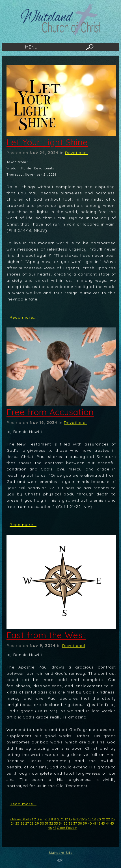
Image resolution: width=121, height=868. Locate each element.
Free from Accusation (50, 412)
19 (94, 819)
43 (103, 823)
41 (94, 823)
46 (50, 828)
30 (42, 823)
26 (22, 823)
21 (104, 819)
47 (55, 828)
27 (27, 823)
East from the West (46, 635)
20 (99, 819)
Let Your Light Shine (47, 142)
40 (90, 823)
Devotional (76, 153)
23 (113, 819)
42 (99, 823)
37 (75, 823)
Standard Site (61, 853)
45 (112, 823)
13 (70, 819)
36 (70, 823)
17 (86, 819)
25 (17, 823)
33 (56, 823)
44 (108, 823)
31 (47, 823)
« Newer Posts (20, 819)
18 (90, 819)
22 (108, 819)
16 (82, 819)
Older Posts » (67, 828)
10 (59, 819)
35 (66, 823)
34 (61, 823)
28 (32, 823)
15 (78, 819)
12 (66, 819)
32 (51, 823)
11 (62, 819)
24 (13, 823)
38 (80, 823)
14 (74, 819)
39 (85, 823)
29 (37, 823)
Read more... (23, 317)
